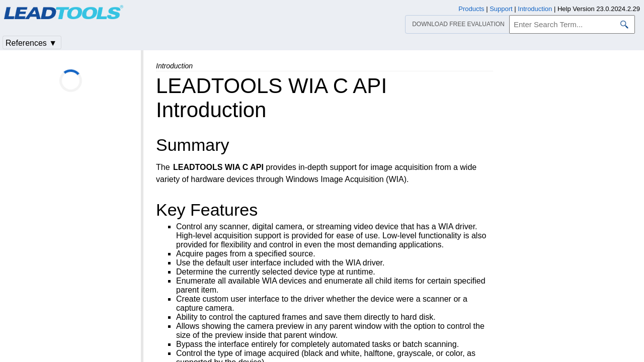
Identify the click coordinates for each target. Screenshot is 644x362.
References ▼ (31, 43)
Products (471, 9)
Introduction (535, 9)
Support (501, 9)
